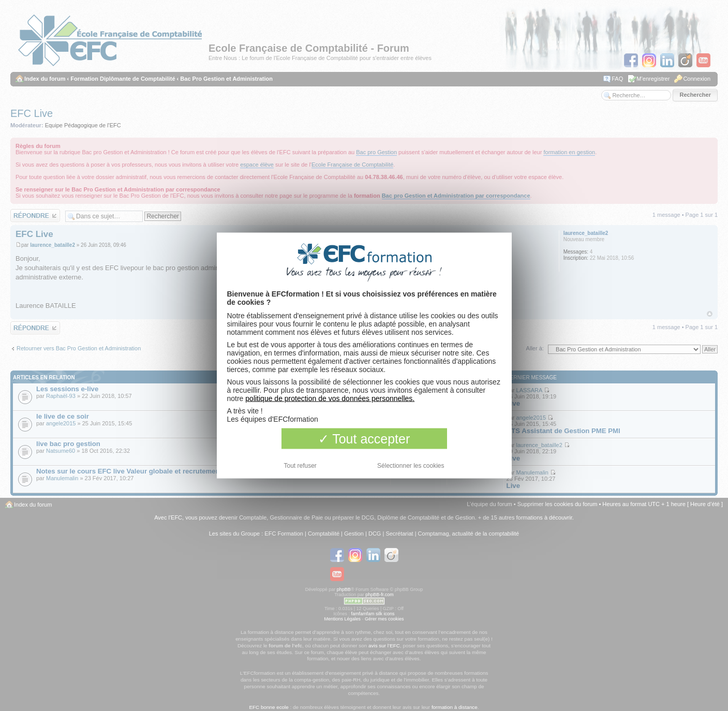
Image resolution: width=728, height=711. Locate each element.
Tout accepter (364, 439)
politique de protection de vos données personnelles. (330, 398)
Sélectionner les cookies (411, 466)
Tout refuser (300, 466)
